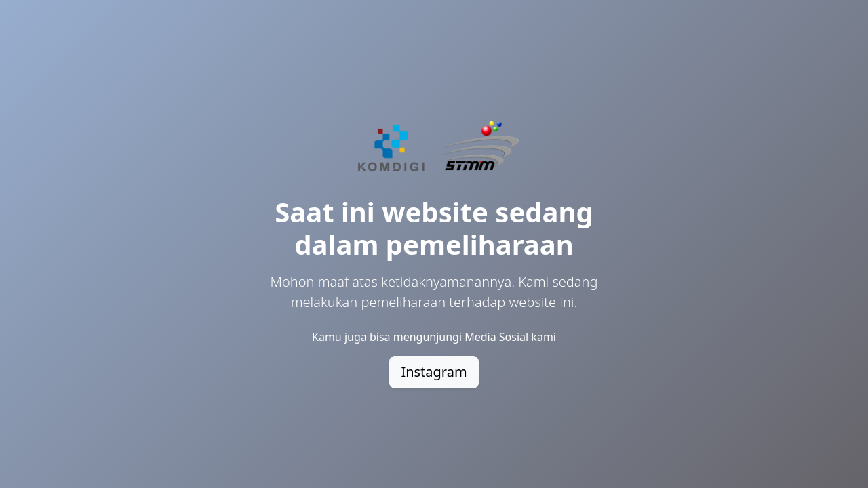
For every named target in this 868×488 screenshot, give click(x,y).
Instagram (434, 372)
